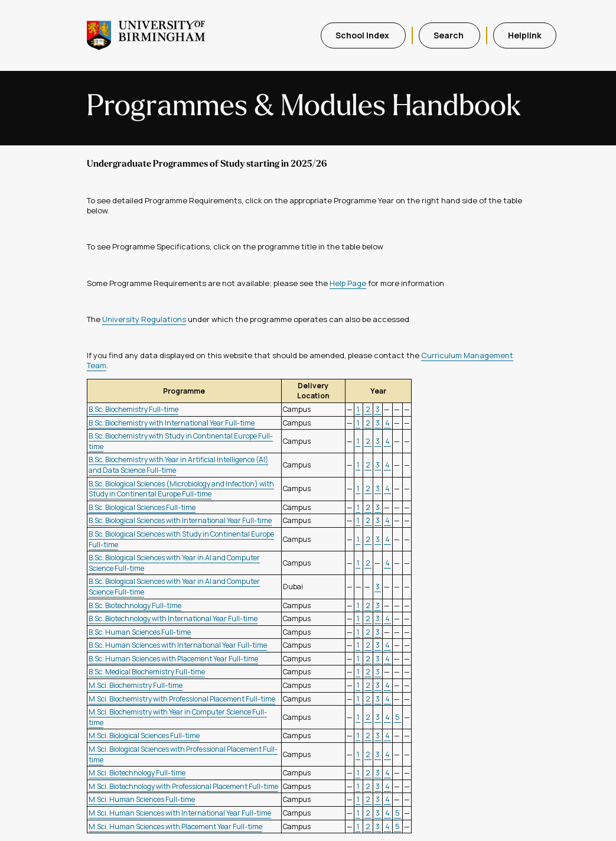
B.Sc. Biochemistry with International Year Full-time (172, 423)
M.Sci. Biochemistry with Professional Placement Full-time (182, 699)
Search (449, 35)
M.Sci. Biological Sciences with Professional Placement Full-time (183, 754)
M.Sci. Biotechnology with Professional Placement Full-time (183, 786)
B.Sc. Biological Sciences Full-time (142, 507)
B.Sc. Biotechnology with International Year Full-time (173, 618)
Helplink (525, 35)
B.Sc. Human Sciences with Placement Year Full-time (173, 659)
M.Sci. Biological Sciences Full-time (144, 736)
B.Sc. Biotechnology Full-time (135, 605)
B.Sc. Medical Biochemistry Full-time (147, 672)
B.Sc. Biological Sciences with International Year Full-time (180, 520)
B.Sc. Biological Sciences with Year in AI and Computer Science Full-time (174, 563)
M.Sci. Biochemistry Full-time (136, 685)
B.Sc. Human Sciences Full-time (140, 632)
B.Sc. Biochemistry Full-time (133, 409)
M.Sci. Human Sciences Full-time (142, 799)
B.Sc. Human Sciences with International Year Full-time (178, 645)
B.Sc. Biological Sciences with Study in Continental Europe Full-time (181, 539)
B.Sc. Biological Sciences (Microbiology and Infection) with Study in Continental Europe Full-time (181, 489)
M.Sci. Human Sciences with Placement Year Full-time (175, 827)
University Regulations (144, 319)
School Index (363, 35)
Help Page (348, 283)
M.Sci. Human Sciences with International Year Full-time (180, 813)
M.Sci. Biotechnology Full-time (137, 773)
